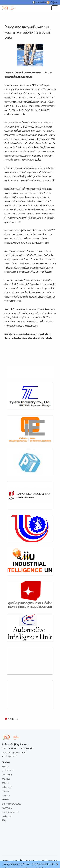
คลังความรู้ (7, 787)
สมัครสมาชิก (39, 2)
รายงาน (5, 791)
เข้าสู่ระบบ (52, 2)
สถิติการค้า (7, 774)
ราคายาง (6, 779)
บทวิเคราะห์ (7, 816)
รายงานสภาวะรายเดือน (12, 803)
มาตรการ (6, 795)
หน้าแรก (6, 766)
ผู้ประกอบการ (8, 770)
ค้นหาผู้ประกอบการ (10, 812)
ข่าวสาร (5, 783)
